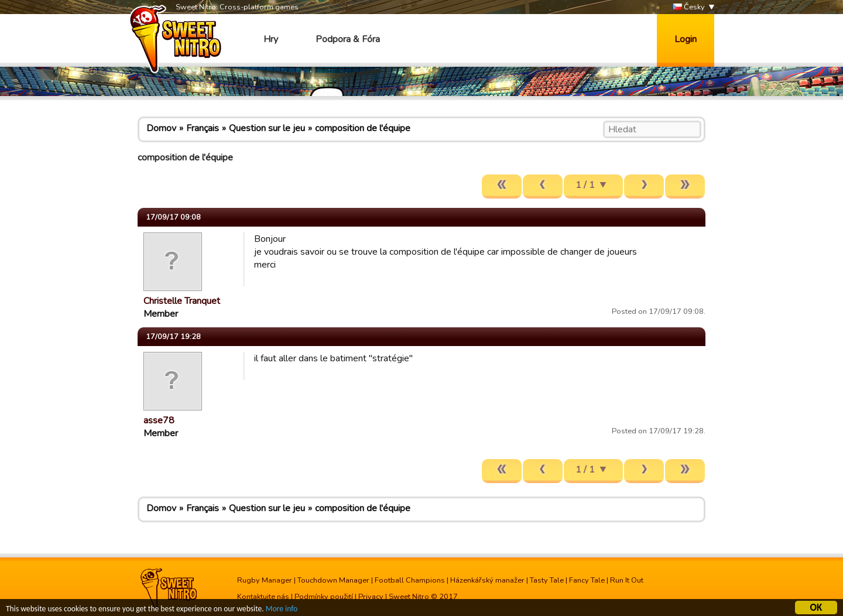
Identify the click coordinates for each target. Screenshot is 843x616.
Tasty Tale (547, 580)
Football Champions (410, 580)
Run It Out (627, 580)
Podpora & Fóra (348, 39)
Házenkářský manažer (487, 580)
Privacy (371, 597)
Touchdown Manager (333, 580)
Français (203, 128)
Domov (161, 128)
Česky (689, 7)
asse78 (159, 420)
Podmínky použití (324, 597)
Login (686, 39)
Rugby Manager (265, 580)
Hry (271, 39)
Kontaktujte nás (263, 597)
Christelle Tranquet (182, 301)
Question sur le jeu (267, 128)
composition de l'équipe (363, 128)
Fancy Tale (587, 580)
